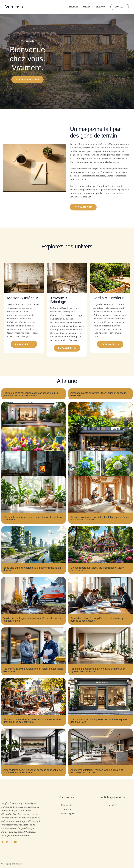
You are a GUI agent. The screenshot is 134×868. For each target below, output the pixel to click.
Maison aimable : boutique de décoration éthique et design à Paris (99, 721)
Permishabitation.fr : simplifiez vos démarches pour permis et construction (99, 619)
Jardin (87, 7)
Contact (67, 809)
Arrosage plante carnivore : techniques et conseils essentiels (98, 394)
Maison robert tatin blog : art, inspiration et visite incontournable (97, 569)
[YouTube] (15, 842)
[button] (120, 7)
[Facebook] (2, 842)
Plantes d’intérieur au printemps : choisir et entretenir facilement (33, 518)
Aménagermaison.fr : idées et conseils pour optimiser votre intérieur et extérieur (33, 771)
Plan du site (67, 805)
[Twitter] (7, 842)
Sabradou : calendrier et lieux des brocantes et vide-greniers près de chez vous (32, 721)
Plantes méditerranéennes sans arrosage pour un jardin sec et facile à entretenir (31, 394)
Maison (73, 7)
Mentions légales (67, 813)
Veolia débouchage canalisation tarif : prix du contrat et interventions (33, 619)
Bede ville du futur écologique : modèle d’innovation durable (32, 569)
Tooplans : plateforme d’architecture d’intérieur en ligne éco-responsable (98, 670)
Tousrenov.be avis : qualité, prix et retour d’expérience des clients (33, 670)
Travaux (100, 7)
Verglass (14, 7)
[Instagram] (11, 842)
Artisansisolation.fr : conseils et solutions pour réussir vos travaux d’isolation (100, 518)
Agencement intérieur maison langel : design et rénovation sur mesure (97, 771)
